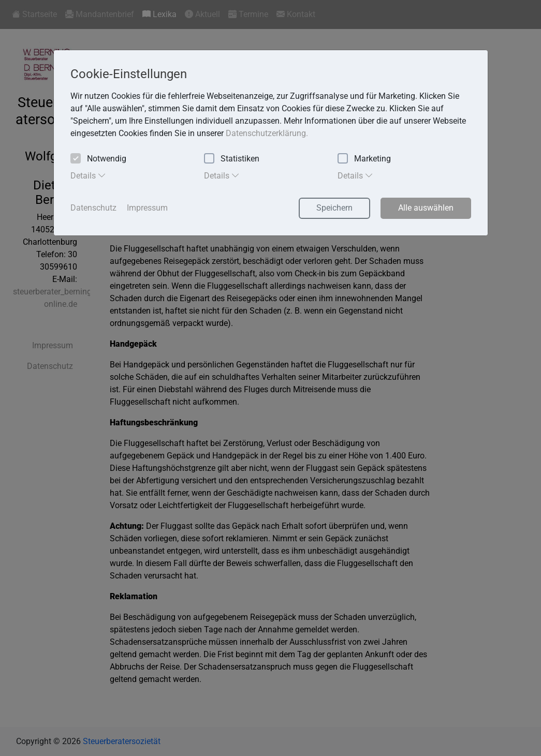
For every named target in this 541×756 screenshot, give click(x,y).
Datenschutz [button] (93, 208)
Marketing (364, 159)
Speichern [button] (334, 208)
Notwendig (98, 159)
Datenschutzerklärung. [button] (267, 133)
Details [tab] (88, 175)
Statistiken (232, 159)
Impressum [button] (147, 208)
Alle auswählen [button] (426, 208)
